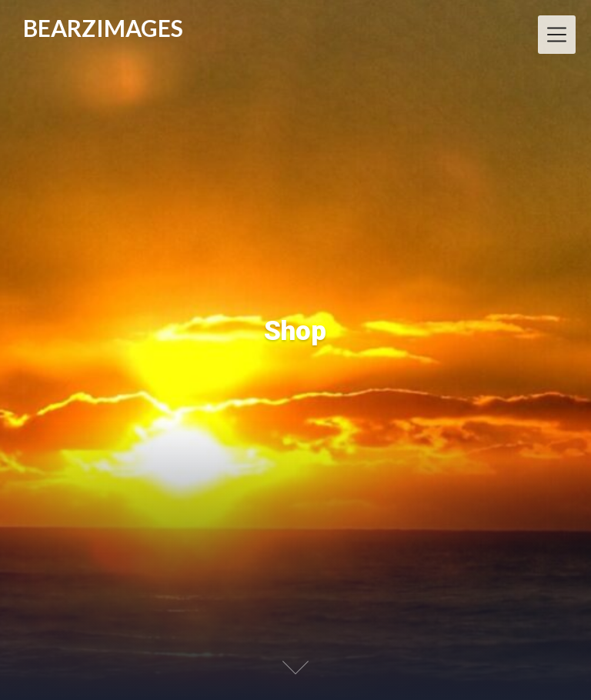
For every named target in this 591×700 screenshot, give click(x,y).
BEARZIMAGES (103, 28)
